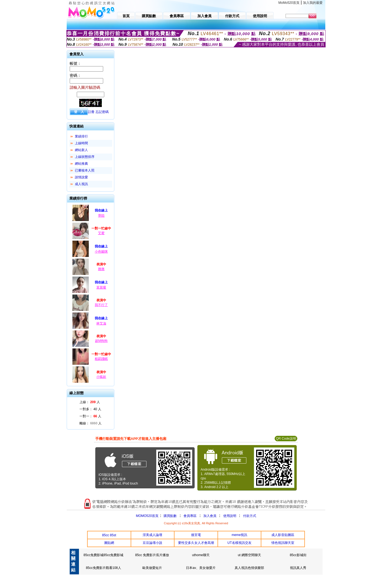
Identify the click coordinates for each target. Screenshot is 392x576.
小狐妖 (101, 377)
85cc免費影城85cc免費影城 (104, 555)
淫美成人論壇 (152, 535)
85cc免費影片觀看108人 (103, 568)
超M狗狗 (101, 341)
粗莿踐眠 (101, 359)
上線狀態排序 (85, 157)
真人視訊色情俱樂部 (249, 568)
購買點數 (170, 516)
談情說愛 (81, 177)
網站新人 (81, 150)
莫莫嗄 (101, 287)
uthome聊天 (201, 555)
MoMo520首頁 (289, 3)
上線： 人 (90, 402)
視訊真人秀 (298, 568)
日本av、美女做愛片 (201, 568)
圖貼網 (109, 543)
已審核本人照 (85, 170)
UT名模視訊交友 (240, 543)
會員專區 (190, 516)
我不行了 (101, 305)
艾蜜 (101, 233)
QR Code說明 (286, 439)
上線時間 (81, 143)
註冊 (91, 112)
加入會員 (210, 516)
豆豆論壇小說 (152, 543)
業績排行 (81, 136)
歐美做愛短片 (152, 568)
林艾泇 (101, 323)
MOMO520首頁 (147, 516)
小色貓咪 (101, 252)
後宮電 (196, 535)
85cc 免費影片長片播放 (152, 555)
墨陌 (101, 216)
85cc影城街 (298, 555)
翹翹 (101, 269)
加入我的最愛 (313, 3)
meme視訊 (239, 535)
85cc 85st (109, 535)
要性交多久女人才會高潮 (196, 543)
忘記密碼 (102, 112)
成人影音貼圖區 (283, 535)
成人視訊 (81, 184)
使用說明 (230, 516)
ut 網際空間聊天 (249, 555)
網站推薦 (81, 164)
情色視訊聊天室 (283, 543)
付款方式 (250, 516)
